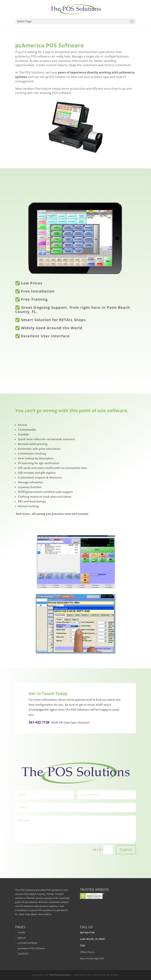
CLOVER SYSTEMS (27, 943)
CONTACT (23, 954)
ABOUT (22, 938)
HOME (21, 932)
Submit (126, 850)
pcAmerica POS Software (31, 948)
